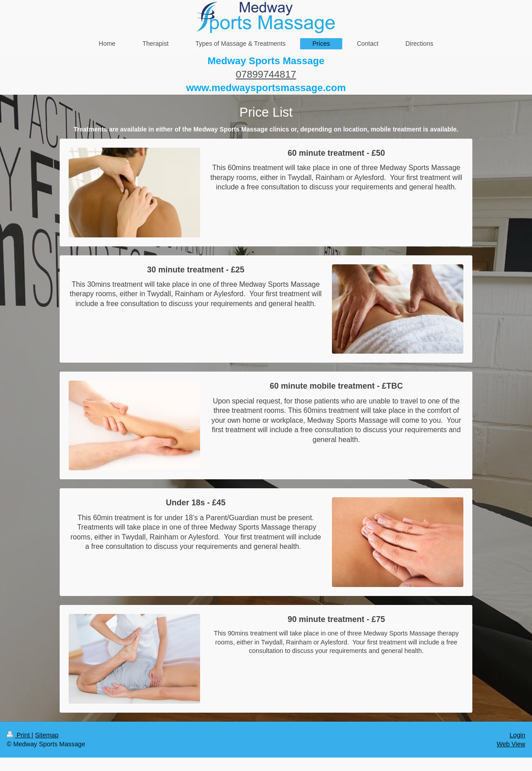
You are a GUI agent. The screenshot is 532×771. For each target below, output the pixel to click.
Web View (511, 744)
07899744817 (266, 74)
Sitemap (47, 735)
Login (517, 735)
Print (19, 735)
